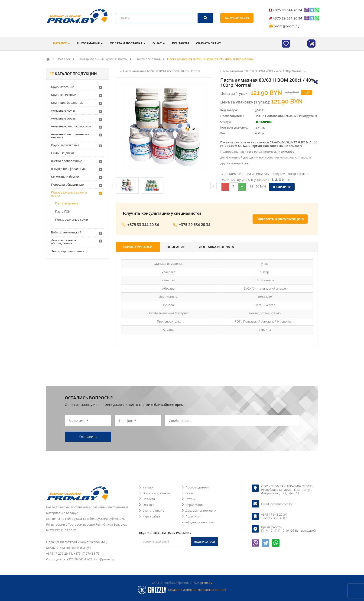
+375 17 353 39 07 (274, 518)
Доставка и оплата (216, 247)
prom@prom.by (287, 26)
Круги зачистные (63, 95)
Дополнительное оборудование (64, 242)
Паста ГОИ (63, 211)
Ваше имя (78, 420)
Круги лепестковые (65, 145)
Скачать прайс (208, 43)
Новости (149, 499)
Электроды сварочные (68, 251)
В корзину (282, 187)
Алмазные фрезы (64, 118)
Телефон (127, 420)
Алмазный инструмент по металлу (70, 136)
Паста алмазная (67, 203)
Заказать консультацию (280, 219)
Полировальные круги (72, 220)
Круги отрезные (63, 87)
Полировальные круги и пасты (69, 194)
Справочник (195, 505)
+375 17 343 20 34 (274, 514)
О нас (190, 493)
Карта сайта (151, 516)
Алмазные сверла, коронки (71, 126)
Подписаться (204, 542)
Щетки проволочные (67, 161)
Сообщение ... (180, 420)
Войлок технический (66, 232)
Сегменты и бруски (65, 177)
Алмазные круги (63, 110)
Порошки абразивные (67, 184)
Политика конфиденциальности (198, 519)
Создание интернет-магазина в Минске (197, 590)
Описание (176, 247)
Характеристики (138, 247)
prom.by (206, 583)
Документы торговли (201, 511)
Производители (197, 487)
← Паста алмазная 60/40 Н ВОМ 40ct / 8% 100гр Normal (160, 71)
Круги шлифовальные (67, 103)
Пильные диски (63, 153)
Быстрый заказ (237, 18)
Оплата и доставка (156, 493)
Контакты (180, 43)
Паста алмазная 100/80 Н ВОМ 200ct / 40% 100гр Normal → (263, 71)
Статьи (191, 499)
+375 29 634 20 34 (288, 18)
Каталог (148, 487)
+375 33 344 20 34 (288, 10)
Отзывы (148, 505)
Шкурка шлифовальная (68, 169)
